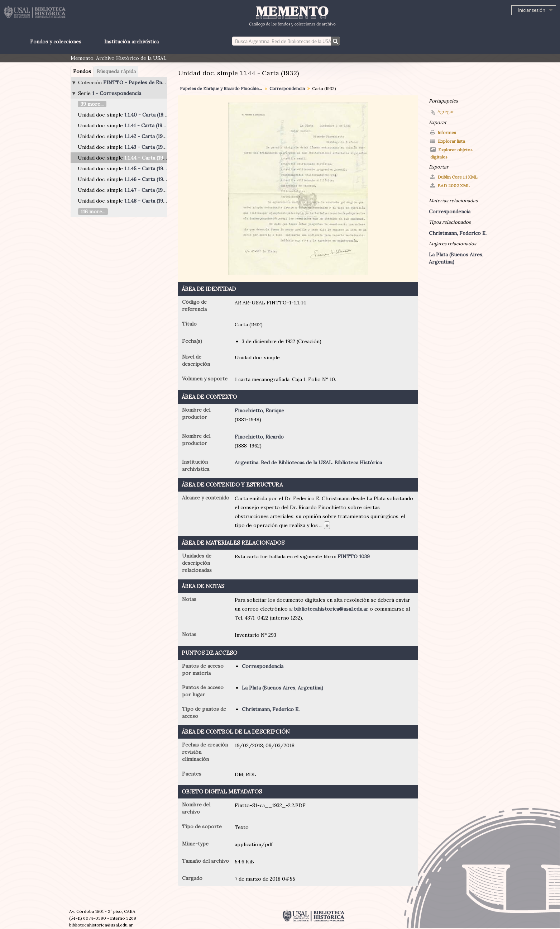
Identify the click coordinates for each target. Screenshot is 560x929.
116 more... (93, 212)
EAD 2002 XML (450, 186)
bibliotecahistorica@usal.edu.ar (331, 609)
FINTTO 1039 (354, 556)
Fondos (82, 71)
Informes (443, 132)
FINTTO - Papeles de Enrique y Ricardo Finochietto (166, 82)
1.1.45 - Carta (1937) (147, 169)
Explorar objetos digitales (451, 153)
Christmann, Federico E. (271, 709)
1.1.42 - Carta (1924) (147, 136)
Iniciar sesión (532, 10)
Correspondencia (287, 88)
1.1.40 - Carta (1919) (147, 115)
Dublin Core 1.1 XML (454, 177)
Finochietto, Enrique (259, 411)
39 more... (92, 104)
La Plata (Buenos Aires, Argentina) (283, 688)
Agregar (446, 112)
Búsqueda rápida (116, 71)
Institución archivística (131, 42)
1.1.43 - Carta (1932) (147, 147)
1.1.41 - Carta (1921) (147, 125)
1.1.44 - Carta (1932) (147, 158)
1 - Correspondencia (117, 93)
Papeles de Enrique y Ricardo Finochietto (222, 88)
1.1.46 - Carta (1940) (148, 179)
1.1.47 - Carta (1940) (147, 190)
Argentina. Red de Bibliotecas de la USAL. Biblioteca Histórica (308, 463)
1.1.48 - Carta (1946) (147, 201)
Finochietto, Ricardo (259, 437)
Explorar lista (448, 141)
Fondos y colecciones (56, 42)
